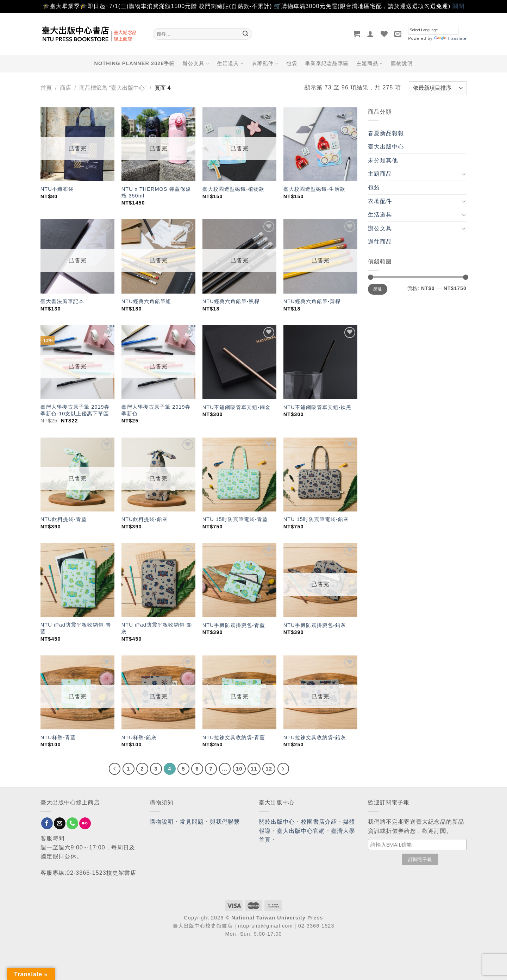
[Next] (283, 769)
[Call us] (72, 823)
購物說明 (402, 63)
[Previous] (115, 769)
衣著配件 (265, 64)
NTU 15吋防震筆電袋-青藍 (235, 519)
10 (239, 769)
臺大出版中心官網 (301, 831)
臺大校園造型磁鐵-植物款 (233, 189)
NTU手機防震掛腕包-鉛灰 (315, 625)
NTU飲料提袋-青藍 (64, 519)
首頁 (46, 88)
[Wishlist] (384, 34)
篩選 (378, 289)
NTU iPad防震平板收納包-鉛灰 (157, 628)
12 (269, 769)
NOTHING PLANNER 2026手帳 (135, 63)
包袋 (292, 63)
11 (254, 769)
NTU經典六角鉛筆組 (146, 301)
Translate (450, 38)
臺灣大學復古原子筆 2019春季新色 (156, 410)
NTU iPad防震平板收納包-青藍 (76, 628)
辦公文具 (196, 64)
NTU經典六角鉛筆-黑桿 (231, 301)
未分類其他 (383, 160)
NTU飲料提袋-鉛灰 (145, 519)
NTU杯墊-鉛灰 (139, 737)
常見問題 (192, 822)
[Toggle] (464, 174)
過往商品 (380, 242)
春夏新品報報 (386, 133)
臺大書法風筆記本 (62, 301)
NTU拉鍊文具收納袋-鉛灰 (315, 737)
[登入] (371, 34)
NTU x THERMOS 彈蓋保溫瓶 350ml (156, 192)
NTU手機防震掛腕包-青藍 (234, 625)
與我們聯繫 (225, 822)
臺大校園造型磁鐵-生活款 (314, 189)
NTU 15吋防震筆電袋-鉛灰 (316, 519)
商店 (65, 88)
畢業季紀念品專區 (327, 63)
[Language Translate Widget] (433, 30)
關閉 (458, 6)
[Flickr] (85, 823)
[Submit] (245, 34)
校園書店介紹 (319, 822)
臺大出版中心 (386, 147)
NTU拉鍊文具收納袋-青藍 (234, 737)
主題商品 (370, 64)
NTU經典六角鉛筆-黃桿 (312, 301)
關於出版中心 (277, 822)
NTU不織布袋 (57, 189)
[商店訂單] (438, 88)
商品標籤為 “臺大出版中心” (113, 88)
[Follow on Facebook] (47, 823)
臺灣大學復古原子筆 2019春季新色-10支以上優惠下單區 (75, 410)
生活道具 (231, 64)
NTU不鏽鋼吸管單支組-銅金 (237, 407)
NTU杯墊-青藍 (58, 737)
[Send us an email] (60, 823)
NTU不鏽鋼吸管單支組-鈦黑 (318, 407)
